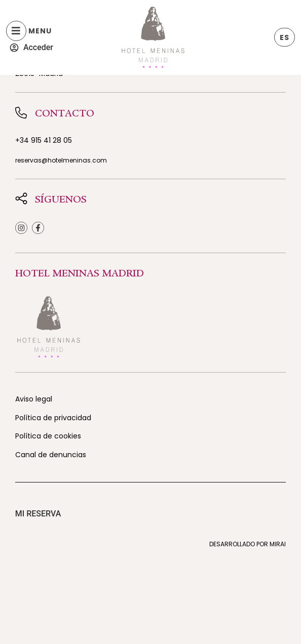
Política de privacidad (53, 418)
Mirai (278, 544)
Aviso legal (34, 399)
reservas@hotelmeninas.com (61, 160)
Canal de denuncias (51, 455)
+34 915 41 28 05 (44, 140)
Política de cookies (48, 436)
